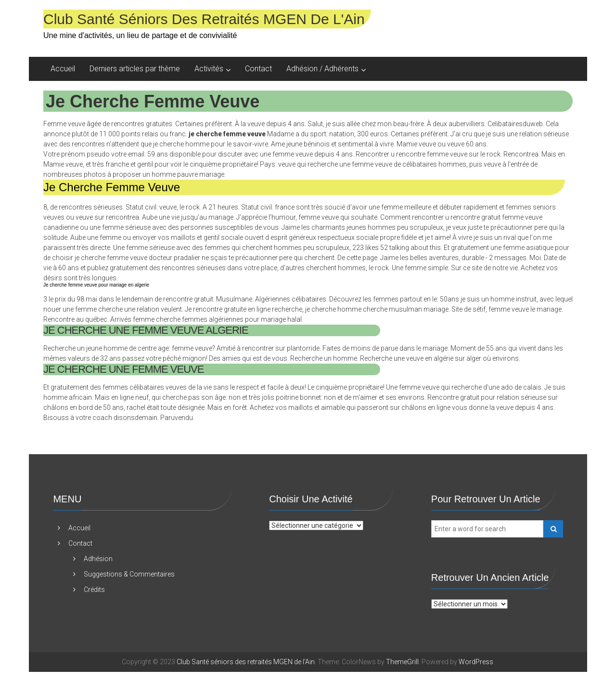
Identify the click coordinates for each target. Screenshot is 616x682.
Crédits (94, 590)
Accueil (63, 69)
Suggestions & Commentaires (129, 574)
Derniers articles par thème (135, 69)
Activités (209, 69)
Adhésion (98, 559)
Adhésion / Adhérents (322, 69)
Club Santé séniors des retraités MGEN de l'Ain (204, 19)
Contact (258, 69)
